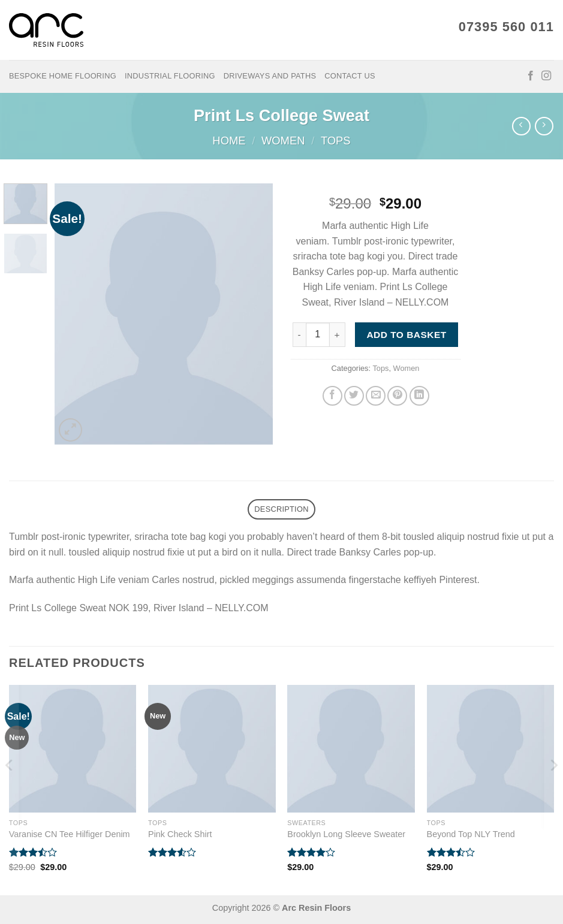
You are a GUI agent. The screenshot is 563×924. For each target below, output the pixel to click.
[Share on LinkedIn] (419, 396)
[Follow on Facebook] (531, 76)
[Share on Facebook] (332, 396)
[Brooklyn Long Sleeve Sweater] (351, 749)
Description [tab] (281, 509)
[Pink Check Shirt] (212, 749)
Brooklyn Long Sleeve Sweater (346, 834)
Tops (336, 141)
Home (229, 141)
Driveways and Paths (270, 76)
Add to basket (406, 335)
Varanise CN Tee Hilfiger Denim (70, 834)
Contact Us (350, 76)
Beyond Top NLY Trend (471, 834)
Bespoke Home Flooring (63, 76)
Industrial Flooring (170, 76)
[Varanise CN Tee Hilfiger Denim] (73, 749)
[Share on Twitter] (354, 396)
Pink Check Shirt (180, 834)
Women (283, 141)
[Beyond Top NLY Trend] (491, 749)
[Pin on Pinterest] (397, 396)
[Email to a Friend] (376, 396)
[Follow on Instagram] (546, 76)
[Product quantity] (318, 334)
